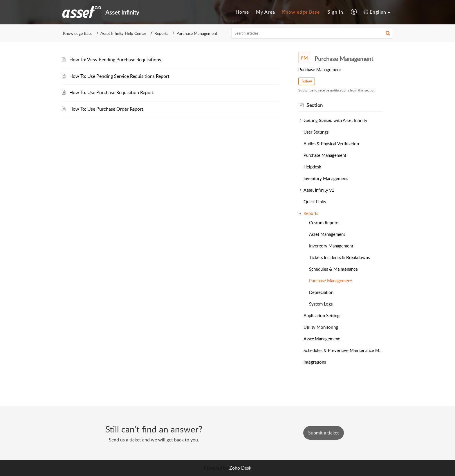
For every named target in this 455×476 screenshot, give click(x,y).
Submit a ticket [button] (324, 433)
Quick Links (315, 202)
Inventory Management (326, 178)
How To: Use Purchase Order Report (106, 109)
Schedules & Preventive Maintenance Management (343, 350)
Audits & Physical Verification (331, 143)
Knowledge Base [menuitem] (301, 12)
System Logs (321, 304)
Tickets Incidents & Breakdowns (339, 257)
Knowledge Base (78, 33)
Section (315, 105)
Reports (161, 33)
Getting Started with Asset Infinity (335, 120)
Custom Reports (324, 222)
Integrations (315, 362)
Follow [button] (307, 81)
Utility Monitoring (321, 327)
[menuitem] (242, 12)
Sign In (335, 12)
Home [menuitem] (242, 12)
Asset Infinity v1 (319, 190)
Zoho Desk (240, 468)
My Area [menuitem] (266, 12)
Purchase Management (325, 155)
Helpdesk (312, 167)
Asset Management (327, 234)
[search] (312, 33)
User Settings (316, 132)
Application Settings (322, 315)
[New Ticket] (324, 433)
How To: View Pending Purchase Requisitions (115, 60)
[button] (388, 33)
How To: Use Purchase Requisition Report (112, 92)
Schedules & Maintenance (333, 269)
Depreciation (321, 292)
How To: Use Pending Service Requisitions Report (119, 76)
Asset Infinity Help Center (123, 33)
